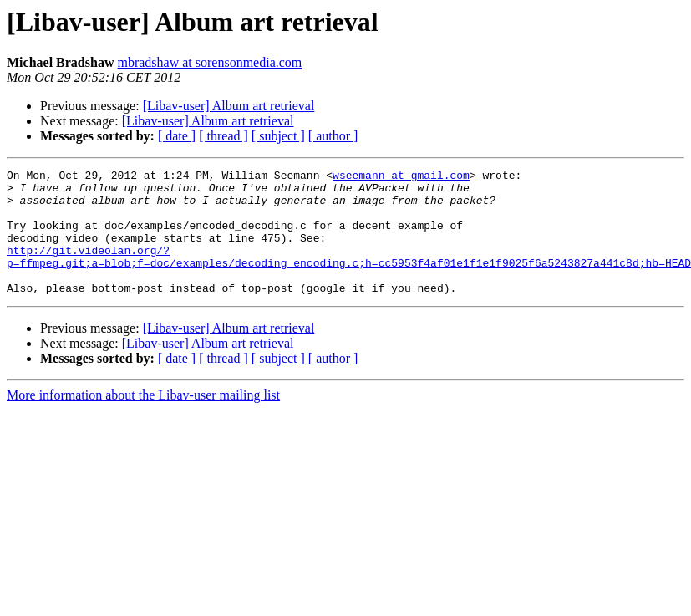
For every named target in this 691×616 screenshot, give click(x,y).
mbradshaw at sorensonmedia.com (209, 62)
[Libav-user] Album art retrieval (229, 106)
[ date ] (177, 136)
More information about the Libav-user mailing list (143, 420)
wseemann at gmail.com (401, 177)
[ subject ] (278, 136)
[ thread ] (224, 136)
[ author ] (333, 136)
